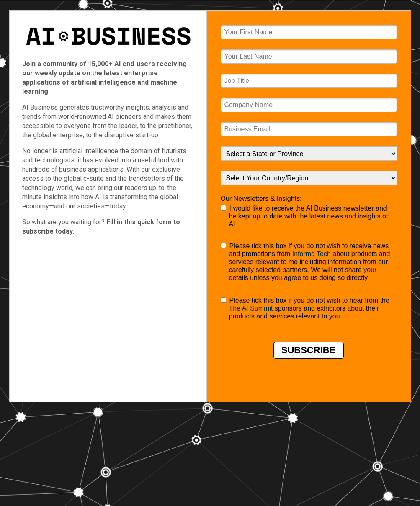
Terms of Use (90, 383)
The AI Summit (251, 308)
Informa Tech (312, 254)
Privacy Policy (132, 383)
